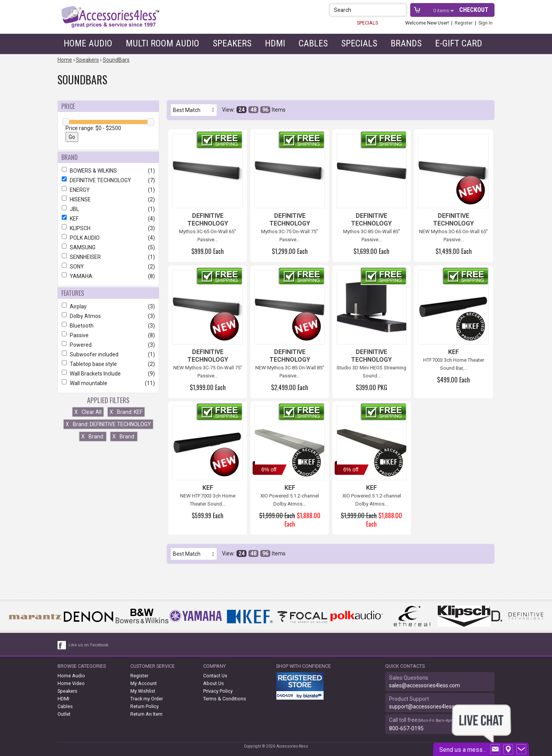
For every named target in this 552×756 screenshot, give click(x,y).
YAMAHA (108, 276)
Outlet (64, 714)
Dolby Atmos (108, 316)
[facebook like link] (62, 645)
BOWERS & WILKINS (108, 171)
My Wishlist (143, 691)
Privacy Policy (218, 691)
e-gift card (459, 43)
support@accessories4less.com (428, 707)
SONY (108, 267)
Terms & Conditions (225, 699)
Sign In (485, 23)
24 (242, 110)
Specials (359, 43)
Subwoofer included (108, 354)
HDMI (275, 43)
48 (253, 110)
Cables (313, 43)
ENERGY (108, 190)
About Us (214, 683)
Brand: (93, 436)
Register (464, 23)
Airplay (108, 306)
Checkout (474, 10)
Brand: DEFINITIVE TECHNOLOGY (108, 424)
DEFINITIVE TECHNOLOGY (108, 180)
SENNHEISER (108, 257)
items (442, 11)
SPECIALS (367, 23)
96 (265, 110)
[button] (401, 10)
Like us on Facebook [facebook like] (89, 645)
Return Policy (145, 706)
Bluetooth (108, 326)
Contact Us (215, 676)
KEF (108, 219)
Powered (108, 345)
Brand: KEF (126, 412)
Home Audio (88, 43)
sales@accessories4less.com (425, 685)
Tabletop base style (108, 364)
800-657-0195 (406, 728)
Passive (108, 335)
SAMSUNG (108, 247)
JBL (108, 209)
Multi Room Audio (163, 43)
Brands (406, 43)
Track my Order (147, 699)
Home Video (71, 683)
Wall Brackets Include (108, 374)
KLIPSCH (108, 228)
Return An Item (146, 714)
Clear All (88, 412)
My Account (144, 683)
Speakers (232, 43)
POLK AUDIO (108, 238)
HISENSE (108, 199)
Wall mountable (108, 383)
